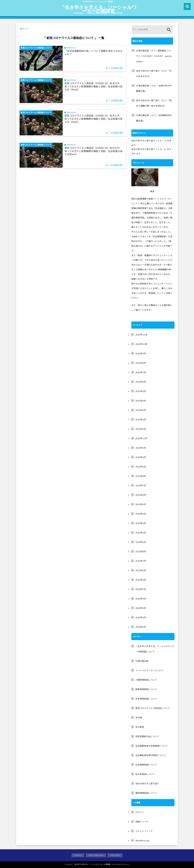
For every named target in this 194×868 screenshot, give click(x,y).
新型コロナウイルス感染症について (153, 708)
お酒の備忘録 (142, 661)
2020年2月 (141, 617)
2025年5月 (141, 391)
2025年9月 (141, 353)
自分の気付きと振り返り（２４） (148, 141)
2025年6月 (141, 382)
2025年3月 (141, 410)
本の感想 (140, 727)
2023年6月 (141, 495)
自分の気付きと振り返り (147, 783)
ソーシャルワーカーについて (149, 670)
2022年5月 (141, 580)
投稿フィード (142, 822)
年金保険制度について (146, 699)
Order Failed (117, 13)
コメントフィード (144, 831)
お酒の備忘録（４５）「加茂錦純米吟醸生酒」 (154, 118)
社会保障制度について (146, 765)
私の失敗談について (145, 774)
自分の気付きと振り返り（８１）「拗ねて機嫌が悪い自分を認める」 (154, 103)
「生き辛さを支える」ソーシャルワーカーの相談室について (155, 649)
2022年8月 (141, 551)
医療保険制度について (146, 689)
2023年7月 (141, 485)
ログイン (140, 812)
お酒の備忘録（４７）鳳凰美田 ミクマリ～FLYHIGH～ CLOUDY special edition (154, 56)
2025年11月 (141, 335)
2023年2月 (141, 533)
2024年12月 (141, 438)
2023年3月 (141, 523)
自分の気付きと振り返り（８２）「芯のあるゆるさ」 (154, 73)
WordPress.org (142, 840)
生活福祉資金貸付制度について (150, 755)
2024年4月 (141, 457)
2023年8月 (141, 476)
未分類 (139, 717)
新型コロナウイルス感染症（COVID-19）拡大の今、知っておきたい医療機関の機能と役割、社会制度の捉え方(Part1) (93, 151)
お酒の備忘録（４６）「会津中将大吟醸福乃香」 (154, 88)
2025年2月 (141, 419)
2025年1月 (141, 429)
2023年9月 (141, 467)
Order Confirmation (97, 13)
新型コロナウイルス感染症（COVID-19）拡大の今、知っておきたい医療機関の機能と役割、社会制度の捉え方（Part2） (93, 119)
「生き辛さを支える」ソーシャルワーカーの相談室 (98, 9)
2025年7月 (141, 372)
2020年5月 (141, 589)
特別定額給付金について (147, 736)
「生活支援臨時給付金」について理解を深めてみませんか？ (93, 52)
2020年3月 (141, 608)
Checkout (79, 13)
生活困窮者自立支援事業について (152, 746)
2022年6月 (141, 570)
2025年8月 (141, 363)
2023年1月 (141, 542)
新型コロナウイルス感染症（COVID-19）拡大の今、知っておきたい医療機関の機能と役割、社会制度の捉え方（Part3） (93, 86)
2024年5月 (141, 448)
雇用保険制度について (146, 793)
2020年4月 (141, 599)
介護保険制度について (146, 680)
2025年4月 (141, 401)
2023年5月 (141, 504)
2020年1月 (141, 627)
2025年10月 (141, 344)
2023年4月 (141, 514)
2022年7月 (141, 561)
